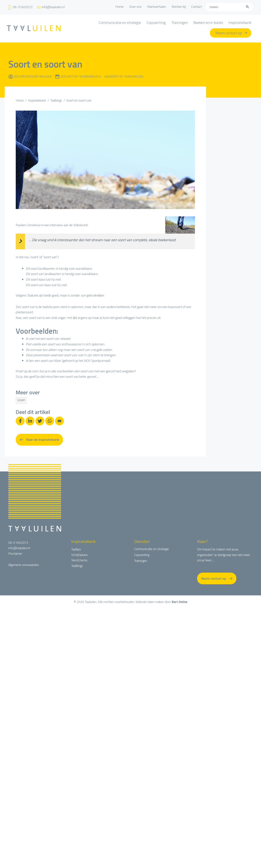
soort (21, 400)
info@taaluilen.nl (20, 548)
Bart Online (179, 603)
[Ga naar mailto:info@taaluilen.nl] (51, 7)
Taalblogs (78, 566)
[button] (39, 440)
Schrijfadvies (80, 555)
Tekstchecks (80, 561)
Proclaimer (16, 554)
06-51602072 (18, 543)
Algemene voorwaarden (25, 565)
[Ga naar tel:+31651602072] (20, 7)
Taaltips (76, 550)
